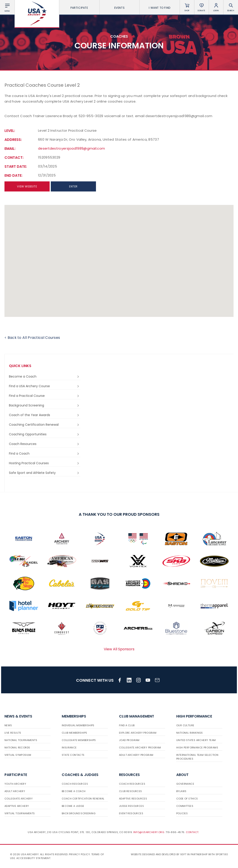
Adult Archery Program (136, 755)
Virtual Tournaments (20, 813)
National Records (17, 748)
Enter (73, 186)
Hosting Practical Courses (45, 463)
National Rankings (190, 733)
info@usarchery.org (149, 832)
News (8, 725)
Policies (182, 813)
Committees (185, 806)
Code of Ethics (187, 799)
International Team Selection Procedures (197, 757)
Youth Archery (15, 784)
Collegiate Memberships (79, 740)
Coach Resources (45, 444)
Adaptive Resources (133, 799)
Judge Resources (131, 806)
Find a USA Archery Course (45, 386)
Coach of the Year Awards (45, 415)
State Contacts (73, 755)
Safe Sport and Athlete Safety (45, 473)
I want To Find (159, 8)
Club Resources (131, 791)
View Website (27, 186)
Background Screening (45, 405)
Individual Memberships (78, 725)
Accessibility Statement (33, 858)
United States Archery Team (196, 740)
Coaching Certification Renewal (45, 425)
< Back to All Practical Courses (32, 338)
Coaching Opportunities (45, 434)
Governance (185, 784)
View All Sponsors (119, 649)
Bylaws (181, 791)
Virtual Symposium (18, 755)
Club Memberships (74, 733)
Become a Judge (73, 806)
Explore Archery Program (138, 733)
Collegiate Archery (19, 799)
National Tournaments (21, 740)
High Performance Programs (197, 748)
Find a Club (127, 725)
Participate (79, 8)
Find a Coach (45, 454)
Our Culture (185, 725)
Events (120, 8)
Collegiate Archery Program (140, 748)
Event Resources (131, 813)
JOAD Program (129, 740)
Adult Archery (15, 791)
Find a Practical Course (45, 396)
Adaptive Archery (17, 806)
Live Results (13, 733)
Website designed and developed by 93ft (159, 854)
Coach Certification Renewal (83, 799)
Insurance (69, 748)
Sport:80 (222, 854)
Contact (192, 832)
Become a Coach (45, 377)
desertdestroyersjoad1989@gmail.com (71, 148)
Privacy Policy (79, 854)
